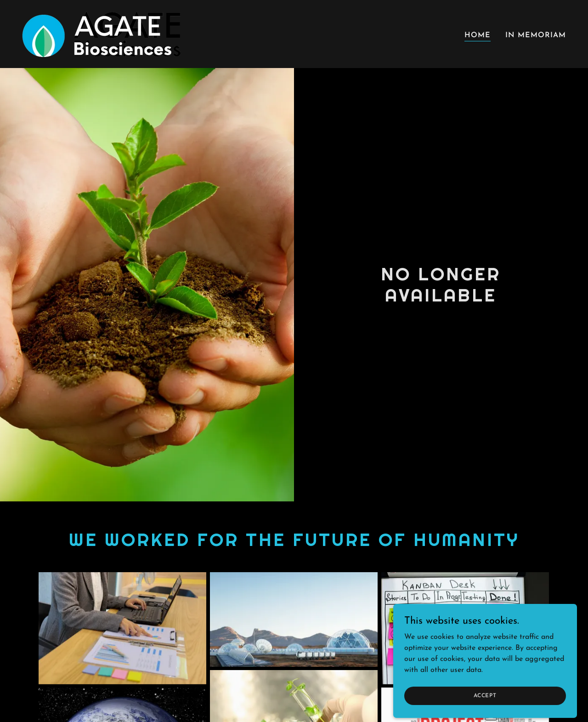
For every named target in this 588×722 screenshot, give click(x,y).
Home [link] (478, 35)
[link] (101, 34)
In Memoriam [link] (536, 35)
